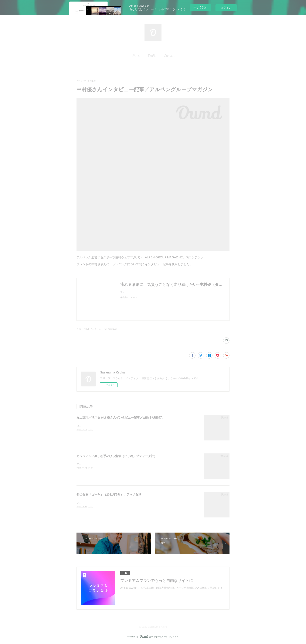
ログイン (226, 8)
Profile (152, 56)
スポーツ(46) (83, 329)
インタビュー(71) (98, 329)
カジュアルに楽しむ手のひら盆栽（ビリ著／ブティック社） (117, 456)
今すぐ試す (200, 7)
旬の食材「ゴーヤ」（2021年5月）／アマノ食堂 (109, 494)
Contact (169, 56)
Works (136, 56)
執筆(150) (112, 329)
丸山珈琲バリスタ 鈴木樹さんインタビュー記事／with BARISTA (120, 417)
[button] (136, 56)
